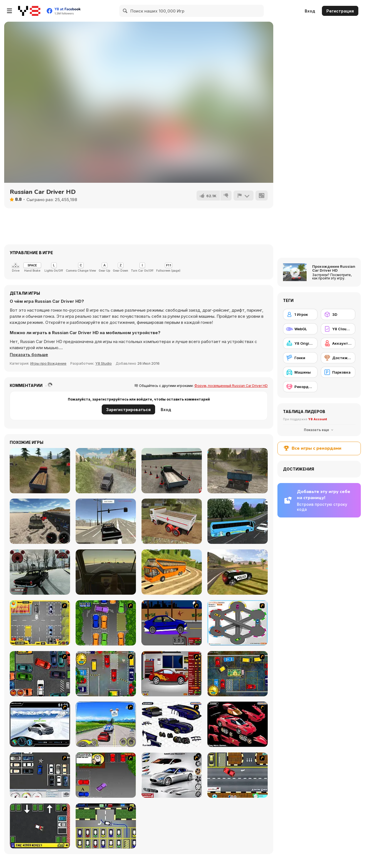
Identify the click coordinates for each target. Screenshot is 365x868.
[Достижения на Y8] (338, 358)
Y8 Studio (104, 363)
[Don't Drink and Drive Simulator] (106, 572)
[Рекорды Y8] (300, 387)
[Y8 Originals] (300, 343)
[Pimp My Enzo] (238, 724)
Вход (310, 11)
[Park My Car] (40, 623)
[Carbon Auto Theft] (40, 674)
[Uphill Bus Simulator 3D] (172, 572)
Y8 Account (318, 419)
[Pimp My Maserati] (172, 775)
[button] (29, 355)
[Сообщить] (244, 196)
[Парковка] (338, 372)
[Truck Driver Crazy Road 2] (172, 471)
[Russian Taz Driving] (40, 572)
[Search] (125, 11)
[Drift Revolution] (40, 724)
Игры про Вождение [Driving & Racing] (48, 363)
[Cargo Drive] (238, 471)
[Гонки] (300, 358)
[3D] (338, 314)
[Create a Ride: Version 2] (172, 674)
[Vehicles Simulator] (40, 521)
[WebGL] (300, 329)
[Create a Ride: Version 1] (172, 623)
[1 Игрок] (300, 314)
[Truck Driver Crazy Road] (40, 471)
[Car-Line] (106, 826)
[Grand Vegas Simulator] (238, 572)
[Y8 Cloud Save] (338, 329)
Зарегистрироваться (128, 410)
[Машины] (300, 372)
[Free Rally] (106, 521)
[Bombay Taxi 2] (238, 674)
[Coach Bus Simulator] (238, 521)
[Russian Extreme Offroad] (106, 471)
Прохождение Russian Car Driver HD (334, 268)
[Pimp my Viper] (172, 724)
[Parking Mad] (40, 826)
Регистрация (340, 11)
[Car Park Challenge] (40, 775)
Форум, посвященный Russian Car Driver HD (231, 386)
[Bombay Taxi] (106, 674)
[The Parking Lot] (238, 775)
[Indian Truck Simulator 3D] (172, 521)
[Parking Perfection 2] (106, 623)
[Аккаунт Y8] (338, 343)
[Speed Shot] (106, 724)
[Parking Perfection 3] (106, 775)
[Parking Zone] (238, 623)
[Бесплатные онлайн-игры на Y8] (29, 11)
